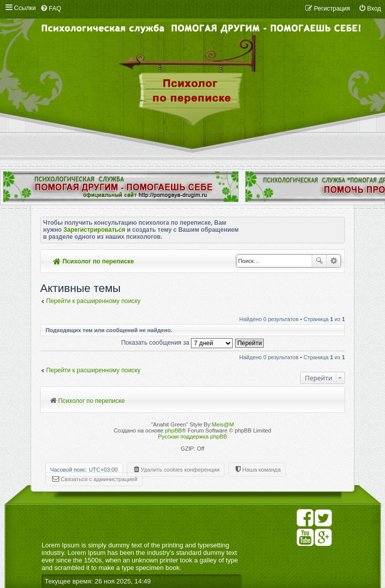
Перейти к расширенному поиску (93, 301)
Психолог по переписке (93, 261)
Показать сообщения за (177, 343)
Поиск (319, 261)
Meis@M (223, 424)
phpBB (173, 430)
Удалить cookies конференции (180, 470)
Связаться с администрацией (99, 479)
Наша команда (261, 470)
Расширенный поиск (334, 261)
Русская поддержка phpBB (192, 436)
